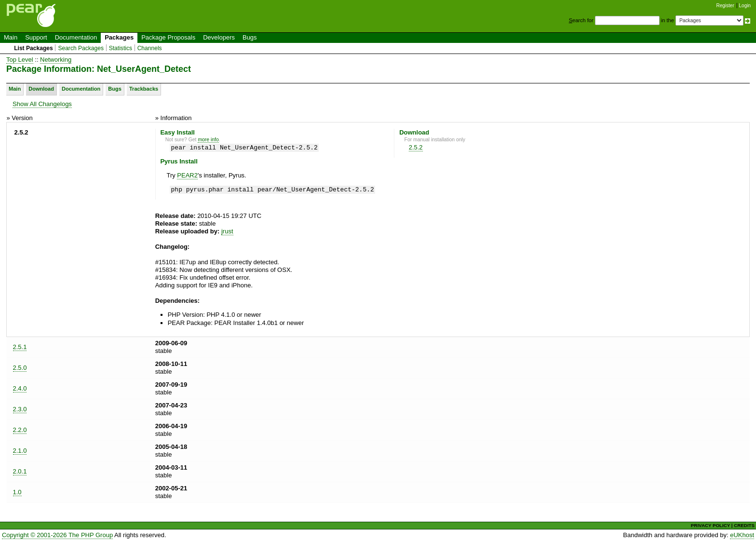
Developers (219, 37)
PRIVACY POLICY (710, 525)
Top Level (20, 60)
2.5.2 (416, 147)
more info (208, 140)
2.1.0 (20, 451)
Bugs (250, 37)
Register (725, 6)
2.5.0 (20, 368)
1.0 (17, 492)
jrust (227, 231)
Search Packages (81, 48)
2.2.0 (20, 430)
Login (745, 6)
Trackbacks (144, 89)
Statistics (121, 48)
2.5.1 (20, 347)
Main (11, 37)
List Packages (34, 48)
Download (41, 89)
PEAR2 (187, 175)
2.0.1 (20, 471)
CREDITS (744, 525)
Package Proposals (168, 37)
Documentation (76, 37)
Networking (56, 60)
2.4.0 (20, 388)
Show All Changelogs (42, 104)
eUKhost (742, 535)
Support (36, 37)
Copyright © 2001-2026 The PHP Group (57, 535)
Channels (150, 48)
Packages (119, 37)
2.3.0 (20, 409)
